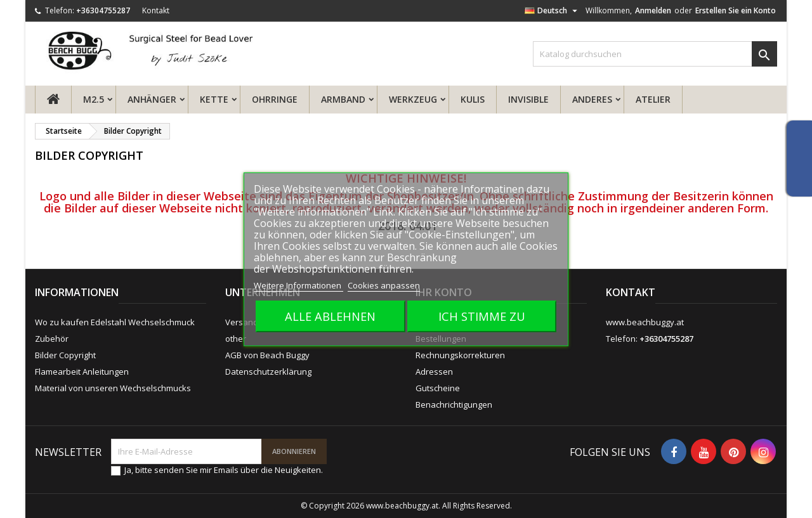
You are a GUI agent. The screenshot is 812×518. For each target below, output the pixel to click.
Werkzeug (413, 99)
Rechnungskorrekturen (460, 355)
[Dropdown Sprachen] (553, 11)
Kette (214, 99)
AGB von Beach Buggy (267, 355)
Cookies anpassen (384, 285)
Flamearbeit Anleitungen (82, 372)
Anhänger (152, 99)
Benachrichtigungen (454, 405)
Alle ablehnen (330, 316)
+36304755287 (103, 10)
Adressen (434, 372)
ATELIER (653, 99)
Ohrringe (275, 99)
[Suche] (655, 54)
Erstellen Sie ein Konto (736, 10)
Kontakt (156, 10)
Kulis (473, 99)
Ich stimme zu (482, 316)
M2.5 (94, 99)
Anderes (592, 99)
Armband (343, 99)
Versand (242, 322)
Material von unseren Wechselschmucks (113, 388)
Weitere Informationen (298, 285)
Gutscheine (438, 388)
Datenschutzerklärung (268, 372)
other (236, 339)
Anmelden (653, 10)
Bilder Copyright (65, 355)
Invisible (528, 99)
